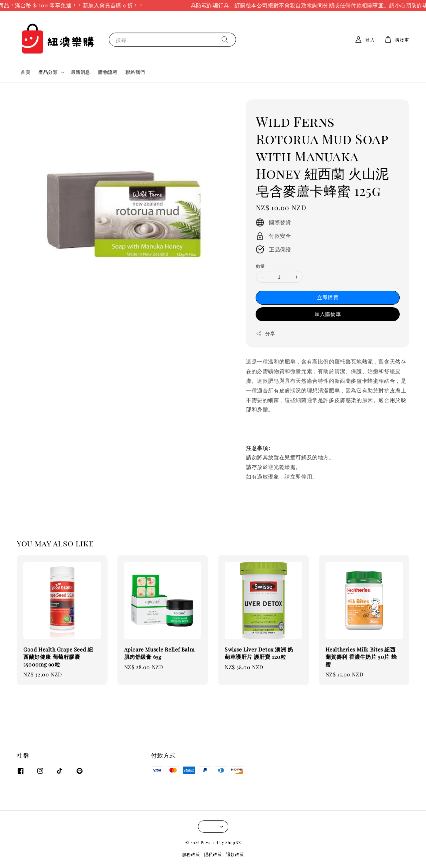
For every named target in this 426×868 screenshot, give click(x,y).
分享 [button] (265, 333)
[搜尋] (225, 39)
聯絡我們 (135, 72)
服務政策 (191, 854)
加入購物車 (328, 314)
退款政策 (235, 854)
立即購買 (328, 297)
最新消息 (81, 72)
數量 (260, 266)
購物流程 (108, 72)
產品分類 (48, 72)
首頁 (25, 72)
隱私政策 (213, 854)
